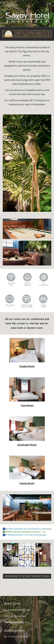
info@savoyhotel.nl (14, 630)
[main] (27, 76)
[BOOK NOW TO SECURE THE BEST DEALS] (27, 576)
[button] (3, 4)
